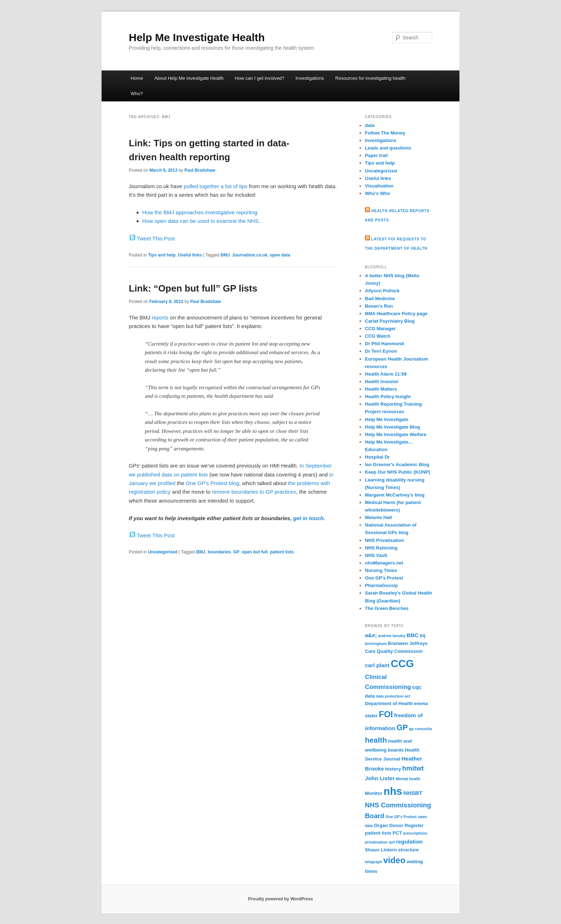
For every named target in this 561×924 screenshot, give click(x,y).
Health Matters (381, 389)
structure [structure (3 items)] (409, 850)
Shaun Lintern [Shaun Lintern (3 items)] (381, 850)
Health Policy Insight (388, 397)
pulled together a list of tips (215, 186)
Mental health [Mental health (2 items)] (408, 779)
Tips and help (162, 255)
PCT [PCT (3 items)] (397, 833)
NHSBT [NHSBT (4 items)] (413, 793)
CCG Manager (380, 329)
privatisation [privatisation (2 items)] (376, 842)
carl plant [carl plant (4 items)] (377, 665)
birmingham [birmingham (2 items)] (376, 644)
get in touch (308, 518)
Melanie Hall (378, 517)
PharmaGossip (381, 585)
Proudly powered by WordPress (280, 899)
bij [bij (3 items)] (422, 635)
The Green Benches (387, 608)
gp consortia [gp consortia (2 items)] (420, 729)
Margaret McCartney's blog (395, 495)
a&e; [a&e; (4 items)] (371, 635)
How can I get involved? (260, 78)
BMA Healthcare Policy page (396, 314)
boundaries (219, 552)
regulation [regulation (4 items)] (409, 842)
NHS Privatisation (384, 540)
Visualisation (379, 186)
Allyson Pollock (382, 291)
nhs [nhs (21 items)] (393, 791)
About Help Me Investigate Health (189, 78)
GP (236, 552)
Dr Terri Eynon (381, 351)
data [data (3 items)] (370, 696)
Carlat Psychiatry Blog (390, 321)
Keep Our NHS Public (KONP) (397, 472)
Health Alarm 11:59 (386, 374)
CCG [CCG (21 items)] (402, 663)
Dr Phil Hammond (384, 344)
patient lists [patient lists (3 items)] (378, 833)
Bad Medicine (380, 299)
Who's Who (377, 193)
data (370, 125)
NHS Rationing (381, 548)
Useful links (190, 255)
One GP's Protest (384, 578)
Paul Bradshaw (200, 170)
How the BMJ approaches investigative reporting (200, 212)
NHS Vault (376, 555)
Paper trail (376, 155)
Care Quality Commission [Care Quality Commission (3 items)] (394, 651)
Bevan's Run (379, 306)
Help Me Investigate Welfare (396, 434)
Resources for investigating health (370, 78)
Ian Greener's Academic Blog (397, 465)
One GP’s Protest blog (212, 483)
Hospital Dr (377, 457)
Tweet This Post (156, 238)
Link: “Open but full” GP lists (193, 288)
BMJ (225, 255)
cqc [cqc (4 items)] (417, 687)
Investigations (310, 78)
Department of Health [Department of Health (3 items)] (389, 703)
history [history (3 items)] (393, 769)
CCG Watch (378, 336)
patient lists (282, 552)
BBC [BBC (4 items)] (413, 635)
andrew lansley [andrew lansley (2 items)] (392, 636)
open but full (255, 552)
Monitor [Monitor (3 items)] (374, 793)
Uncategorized (163, 552)
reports (160, 317)
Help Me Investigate (387, 419)
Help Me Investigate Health (197, 37)
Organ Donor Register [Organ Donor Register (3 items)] (399, 825)
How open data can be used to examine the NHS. (201, 221)
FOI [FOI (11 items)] (386, 714)
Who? (137, 94)
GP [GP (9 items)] (402, 727)
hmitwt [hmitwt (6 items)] (413, 768)
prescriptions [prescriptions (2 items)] (415, 833)
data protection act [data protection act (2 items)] (393, 696)
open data (280, 255)
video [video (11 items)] (394, 860)
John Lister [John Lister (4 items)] (380, 778)
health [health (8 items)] (376, 740)
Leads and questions (388, 148)
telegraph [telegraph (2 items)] (374, 862)
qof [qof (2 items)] (392, 842)
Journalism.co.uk (250, 255)
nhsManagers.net (384, 563)
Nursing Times (381, 570)
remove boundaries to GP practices (254, 492)
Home (137, 78)
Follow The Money (385, 133)
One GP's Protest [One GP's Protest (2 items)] (401, 817)
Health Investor (382, 382)
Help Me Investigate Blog (392, 427)
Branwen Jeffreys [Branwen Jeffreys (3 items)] (408, 643)
